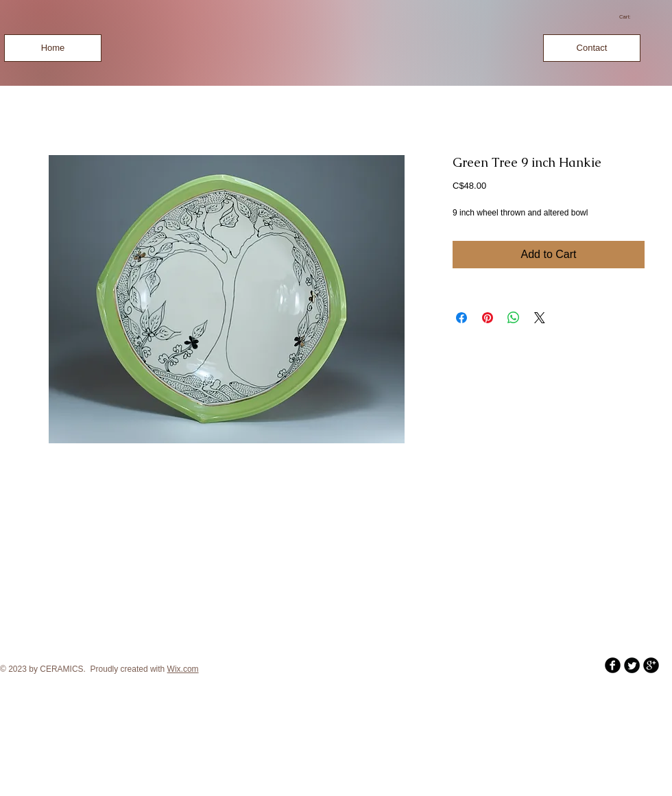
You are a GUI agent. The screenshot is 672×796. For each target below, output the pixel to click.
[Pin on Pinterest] (488, 318)
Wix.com (183, 669)
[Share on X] (540, 318)
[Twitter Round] (632, 665)
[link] (630, 17)
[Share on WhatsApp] (514, 318)
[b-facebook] (613, 665)
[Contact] (592, 48)
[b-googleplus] (651, 665)
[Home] (53, 48)
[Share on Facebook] (461, 318)
